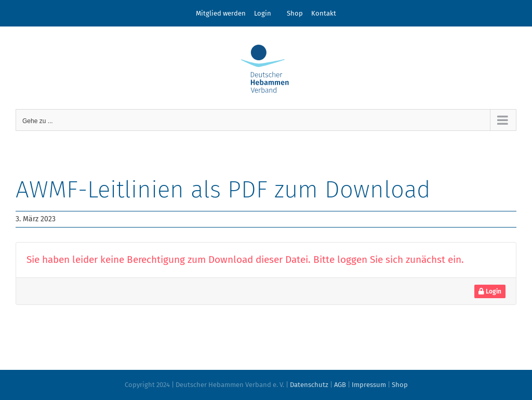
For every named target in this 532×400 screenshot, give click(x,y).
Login (263, 13)
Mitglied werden (221, 13)
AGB (340, 385)
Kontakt (324, 13)
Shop (295, 13)
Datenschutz (309, 385)
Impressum (369, 385)
